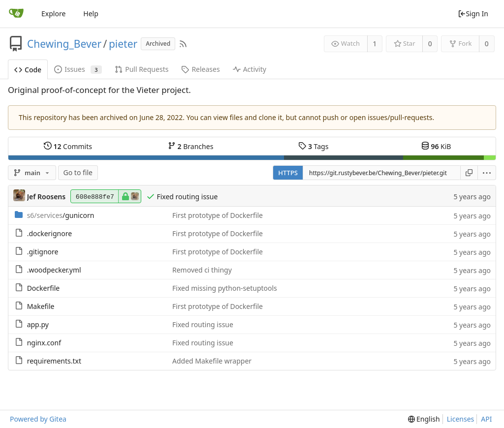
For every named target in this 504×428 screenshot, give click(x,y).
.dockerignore (49, 233)
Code (28, 70)
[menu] (487, 173)
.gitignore (43, 252)
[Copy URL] (469, 173)
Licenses (461, 419)
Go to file (78, 172)
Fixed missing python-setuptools (225, 288)
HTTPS (288, 173)
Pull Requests (142, 69)
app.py (38, 324)
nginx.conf (44, 343)
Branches (190, 146)
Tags (313, 146)
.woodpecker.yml (54, 270)
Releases (200, 69)
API (486, 419)
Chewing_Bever (64, 44)
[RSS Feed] (183, 44)
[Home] (16, 14)
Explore (53, 14)
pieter (123, 44)
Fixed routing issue (187, 197)
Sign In (473, 14)
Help (91, 14)
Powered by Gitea (38, 419)
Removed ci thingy (202, 270)
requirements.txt (54, 361)
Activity (250, 69)
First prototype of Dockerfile (218, 215)
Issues (78, 69)
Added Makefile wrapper (212, 361)
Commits (68, 146)
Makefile (41, 306)
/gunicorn (61, 215)
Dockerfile (44, 288)
